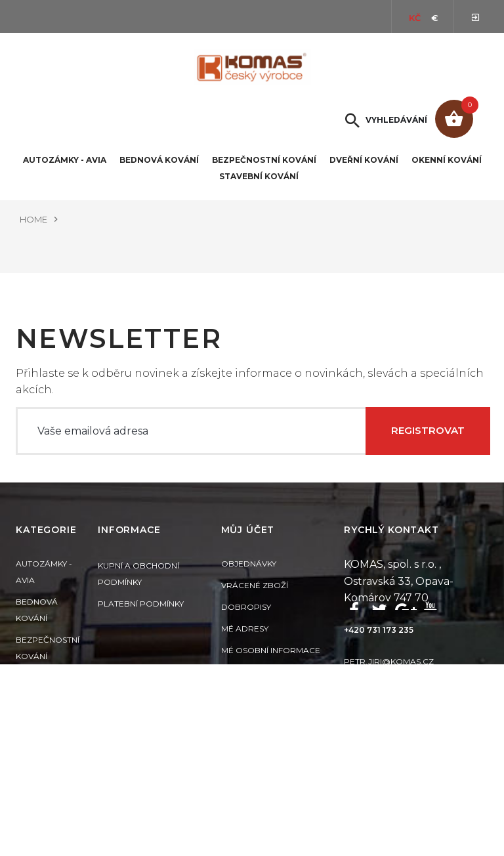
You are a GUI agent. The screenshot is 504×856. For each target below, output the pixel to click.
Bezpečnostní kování (264, 160)
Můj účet (248, 549)
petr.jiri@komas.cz (389, 678)
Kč (415, 18)
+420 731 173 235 (379, 647)
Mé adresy (245, 648)
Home (33, 219)
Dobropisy (246, 626)
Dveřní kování (364, 160)
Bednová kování (159, 160)
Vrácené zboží (255, 604)
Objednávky (249, 583)
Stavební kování (259, 176)
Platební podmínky (141, 621)
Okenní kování (447, 160)
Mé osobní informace (271, 669)
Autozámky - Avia (65, 160)
